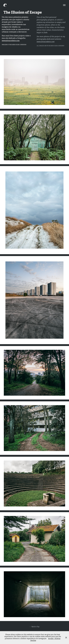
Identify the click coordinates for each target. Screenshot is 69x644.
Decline (33, 640)
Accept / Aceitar (54, 639)
